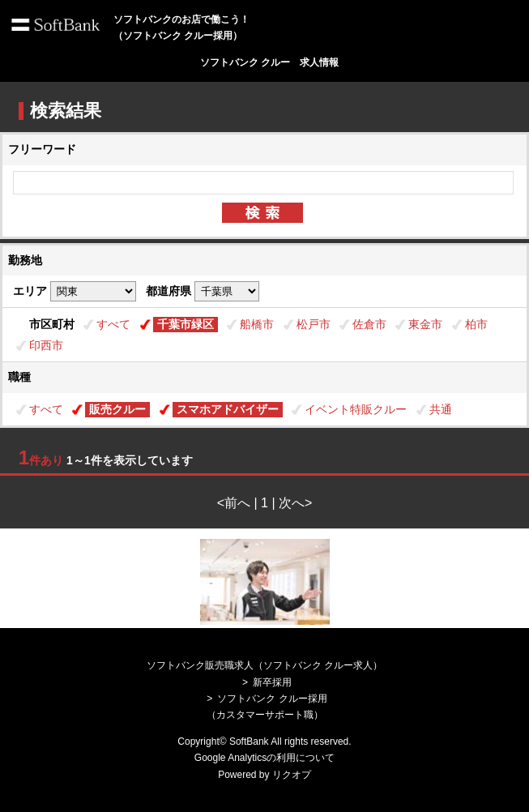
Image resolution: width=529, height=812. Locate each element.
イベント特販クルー (356, 409)
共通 (441, 409)
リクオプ (292, 775)
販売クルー (117, 409)
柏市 (476, 324)
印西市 (46, 345)
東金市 (425, 324)
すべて (113, 324)
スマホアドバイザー (228, 409)
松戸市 (314, 324)
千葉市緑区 (186, 324)
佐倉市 (369, 324)
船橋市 (257, 324)
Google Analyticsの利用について (264, 758)
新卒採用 (272, 682)
